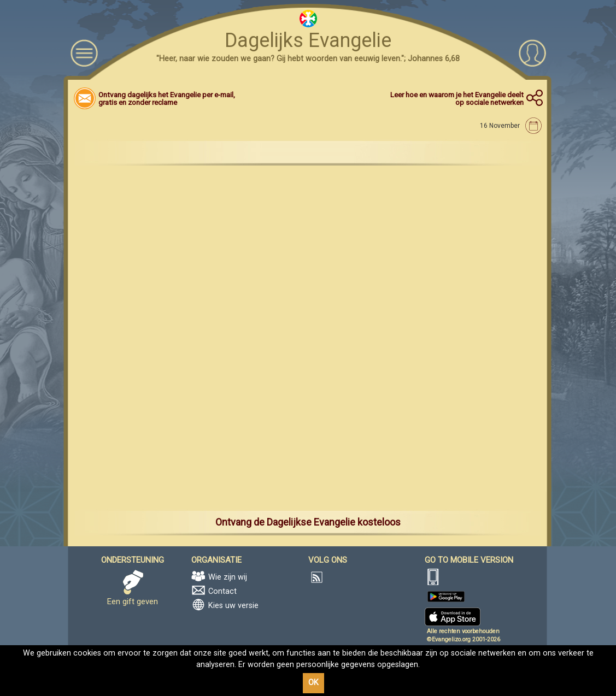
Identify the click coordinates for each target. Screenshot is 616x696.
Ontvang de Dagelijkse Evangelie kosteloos (308, 522)
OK (313, 683)
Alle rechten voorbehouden (463, 631)
